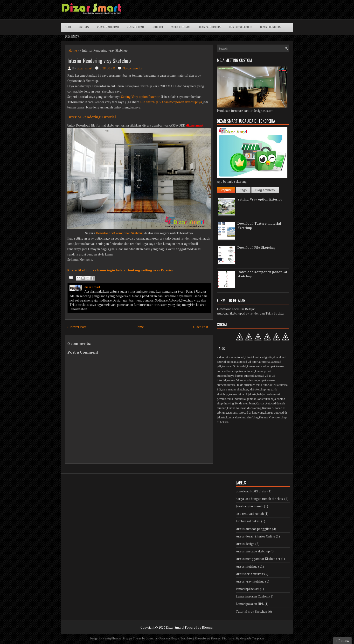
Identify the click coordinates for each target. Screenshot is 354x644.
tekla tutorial (264, 385)
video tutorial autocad (231, 357)
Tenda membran (245, 403)
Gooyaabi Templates (252, 638)
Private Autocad (108, 27)
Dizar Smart (174, 627)
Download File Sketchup (257, 248)
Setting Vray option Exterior (140, 97)
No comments (132, 68)
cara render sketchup (235, 389)
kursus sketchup (247, 566)
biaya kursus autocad (240, 376)
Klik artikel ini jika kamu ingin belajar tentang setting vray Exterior (121, 270)
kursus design (248, 380)
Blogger (208, 627)
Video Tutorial (181, 27)
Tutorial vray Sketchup (251, 611)
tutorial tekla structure (241, 385)
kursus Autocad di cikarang (244, 408)
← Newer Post (76, 327)
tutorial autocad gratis (259, 357)
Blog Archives (265, 190)
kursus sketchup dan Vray (242, 417)
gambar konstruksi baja (261, 399)
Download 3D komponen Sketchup (120, 233)
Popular (226, 190)
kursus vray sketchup (250, 581)
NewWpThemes (112, 638)
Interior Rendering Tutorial (92, 117)
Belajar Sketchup (241, 27)
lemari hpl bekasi (247, 589)
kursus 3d (233, 380)
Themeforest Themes (207, 638)
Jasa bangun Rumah (250, 506)
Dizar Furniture (271, 27)
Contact (158, 27)
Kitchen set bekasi (248, 521)
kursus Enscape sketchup (253, 551)
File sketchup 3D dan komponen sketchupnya (171, 102)
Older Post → (202, 327)
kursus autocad (256, 366)
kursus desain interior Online (255, 536)
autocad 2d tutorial (249, 362)
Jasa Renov (72, 36)
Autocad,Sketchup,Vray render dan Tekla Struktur (251, 313)
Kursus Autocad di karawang (246, 413)
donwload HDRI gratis (251, 491)
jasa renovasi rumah (250, 514)
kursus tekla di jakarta (243, 394)
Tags (243, 190)
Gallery (84, 27)
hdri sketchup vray (260, 389)
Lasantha (151, 638)
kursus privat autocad (241, 371)
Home (68, 27)
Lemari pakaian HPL (250, 604)
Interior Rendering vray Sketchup (99, 60)
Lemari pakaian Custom (252, 596)
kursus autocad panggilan (253, 529)
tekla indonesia (236, 399)
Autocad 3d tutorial (234, 366)
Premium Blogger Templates (176, 638)
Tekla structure (210, 27)
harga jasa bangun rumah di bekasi (260, 499)
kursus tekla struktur (250, 574)
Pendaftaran (135, 27)
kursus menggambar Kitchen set (258, 559)
